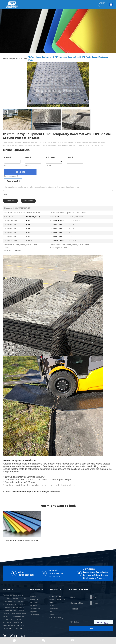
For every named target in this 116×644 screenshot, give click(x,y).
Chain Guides (55, 599)
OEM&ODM (35, 611)
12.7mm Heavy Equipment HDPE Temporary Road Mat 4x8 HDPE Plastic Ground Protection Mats (69, 59)
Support (34, 614)
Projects (34, 608)
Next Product (28, 201)
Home (6, 59)
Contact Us (35, 617)
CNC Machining (56, 620)
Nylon (52, 617)
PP (51, 614)
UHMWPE (54, 611)
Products (15, 59)
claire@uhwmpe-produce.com (56, 577)
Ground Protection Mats (58, 603)
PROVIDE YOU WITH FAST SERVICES (21, 540)
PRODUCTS (55, 592)
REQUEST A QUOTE (79, 592)
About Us (34, 602)
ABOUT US (8, 592)
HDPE (24, 59)
